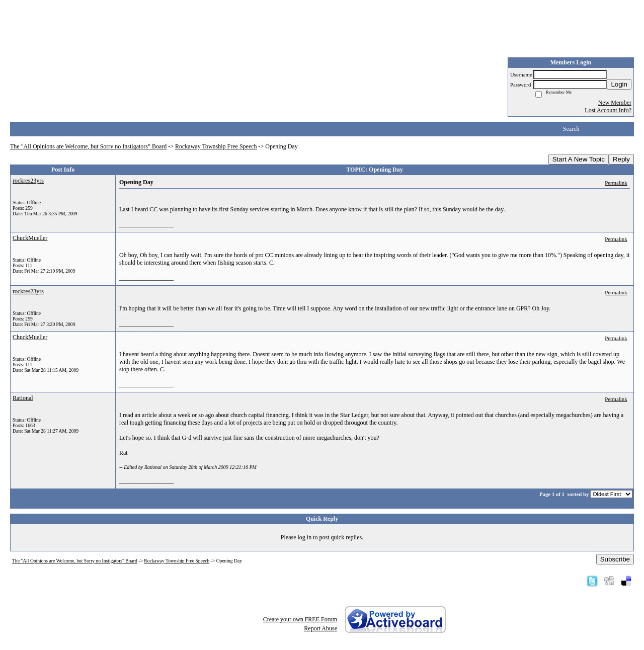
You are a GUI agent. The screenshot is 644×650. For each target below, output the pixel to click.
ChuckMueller (30, 238)
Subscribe (615, 559)
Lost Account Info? (608, 110)
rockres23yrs (28, 181)
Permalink (616, 183)
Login (619, 84)
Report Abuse (320, 628)
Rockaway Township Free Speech (216, 146)
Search (571, 129)
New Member (615, 103)
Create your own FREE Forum (300, 619)
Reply (621, 159)
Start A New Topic (579, 159)
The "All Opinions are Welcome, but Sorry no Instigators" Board (88, 146)
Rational (23, 398)
